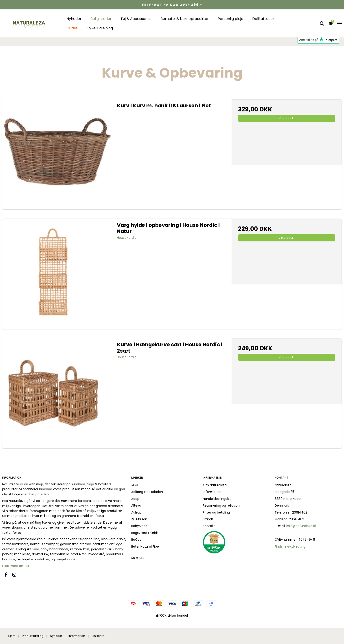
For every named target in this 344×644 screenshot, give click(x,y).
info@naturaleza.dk (301, 526)
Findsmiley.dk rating (290, 546)
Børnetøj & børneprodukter (185, 19)
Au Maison (139, 519)
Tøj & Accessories (136, 19)
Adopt (136, 499)
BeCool (137, 540)
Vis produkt (287, 118)
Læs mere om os (16, 566)
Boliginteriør (101, 19)
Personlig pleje (230, 19)
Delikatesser (263, 19)
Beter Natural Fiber (146, 546)
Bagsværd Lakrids (145, 533)
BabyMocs (139, 526)
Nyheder (74, 19)
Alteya (136, 505)
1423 (135, 485)
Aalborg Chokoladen (147, 492)
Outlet (72, 28)
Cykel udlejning (100, 28)
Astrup (136, 512)
